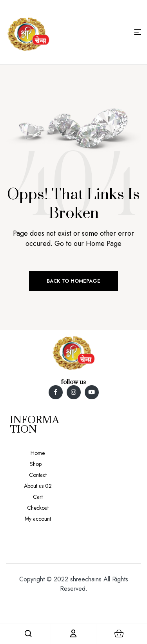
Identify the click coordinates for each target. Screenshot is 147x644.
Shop (36, 464)
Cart (38, 497)
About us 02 (38, 486)
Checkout (38, 508)
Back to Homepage (73, 281)
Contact (38, 475)
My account (38, 519)
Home (38, 453)
